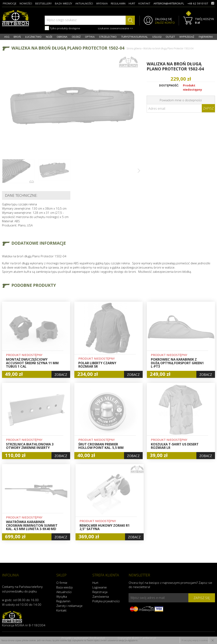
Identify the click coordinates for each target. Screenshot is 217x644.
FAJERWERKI (206, 37)
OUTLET (170, 37)
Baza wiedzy (65, 587)
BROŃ (17, 37)
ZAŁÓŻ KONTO (165, 23)
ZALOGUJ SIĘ (163, 19)
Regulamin (63, 601)
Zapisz (208, 108)
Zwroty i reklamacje (69, 606)
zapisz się (202, 598)
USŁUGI (157, 37)
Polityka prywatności (106, 601)
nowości (26, 3)
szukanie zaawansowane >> (115, 28)
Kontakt (61, 610)
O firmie (62, 583)
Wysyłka (62, 596)
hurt (132, 3)
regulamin (118, 3)
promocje (10, 3)
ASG (7, 37)
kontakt (144, 3)
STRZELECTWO (108, 37)
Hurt (95, 583)
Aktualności (64, 592)
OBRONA (62, 37)
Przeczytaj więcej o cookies (195, 640)
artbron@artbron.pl (169, 3)
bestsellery (43, 3)
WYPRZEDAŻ (187, 37)
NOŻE (49, 37)
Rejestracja (100, 592)
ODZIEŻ (76, 37)
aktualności (84, 3)
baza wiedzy (64, 3)
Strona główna (134, 48)
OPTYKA (90, 37)
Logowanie (100, 587)
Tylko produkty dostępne (62, 28)
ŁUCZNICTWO (33, 37)
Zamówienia (101, 596)
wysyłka (102, 3)
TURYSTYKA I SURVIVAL (134, 37)
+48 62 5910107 (198, 3)
